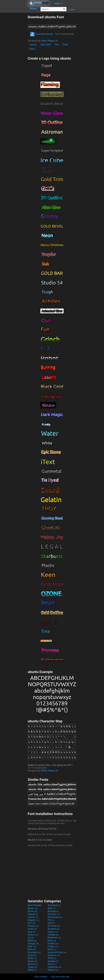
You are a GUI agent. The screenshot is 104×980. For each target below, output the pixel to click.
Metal (32, 941)
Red (32, 949)
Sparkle (53, 961)
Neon (52, 941)
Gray (31, 932)
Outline (53, 944)
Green (53, 932)
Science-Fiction (57, 952)
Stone (52, 964)
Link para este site (60, 977)
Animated (54, 905)
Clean (32, 49)
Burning (53, 911)
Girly (51, 923)
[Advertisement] (14, 58)
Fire (51, 920)
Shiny (52, 958)
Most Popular (35, 905)
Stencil (33, 964)
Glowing (54, 926)
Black (33, 908)
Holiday (53, 935)
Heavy (33, 935)
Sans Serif (46, 45)
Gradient (53, 929)
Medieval (54, 938)
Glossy (33, 926)
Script (32, 955)
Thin (57, 45)
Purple (53, 946)
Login (71, 9)
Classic (33, 45)
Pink (32, 946)
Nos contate (41, 977)
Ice (31, 938)
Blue (52, 908)
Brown (32, 911)
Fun (32, 923)
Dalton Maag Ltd (49, 41)
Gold (32, 929)
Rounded (34, 952)
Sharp (32, 958)
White (32, 970)
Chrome (54, 914)
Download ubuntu (42, 34)
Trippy (32, 967)
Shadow (54, 955)
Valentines (55, 967)
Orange (33, 944)
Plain (65, 45)
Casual (33, 914)
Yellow (53, 970)
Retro (52, 949)
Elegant (34, 920)
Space (32, 961)
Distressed (55, 917)
